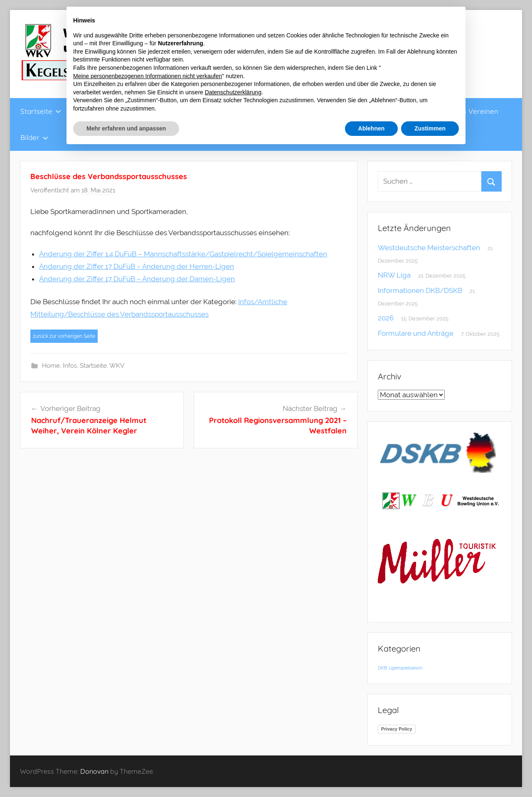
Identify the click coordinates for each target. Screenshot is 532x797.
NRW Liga (394, 275)
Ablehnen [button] (372, 128)
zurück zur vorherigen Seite (64, 336)
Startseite (41, 111)
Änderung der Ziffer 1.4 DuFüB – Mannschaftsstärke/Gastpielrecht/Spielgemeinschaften (183, 254)
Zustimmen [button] (430, 128)
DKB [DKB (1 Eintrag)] (382, 668)
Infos (70, 366)
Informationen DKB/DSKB (420, 290)
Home (51, 366)
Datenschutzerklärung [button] (233, 92)
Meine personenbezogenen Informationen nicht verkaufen (148, 76)
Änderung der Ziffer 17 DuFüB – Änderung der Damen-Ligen (137, 279)
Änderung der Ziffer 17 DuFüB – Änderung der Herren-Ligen (137, 266)
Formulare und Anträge (416, 333)
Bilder (34, 137)
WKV (117, 366)
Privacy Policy (397, 729)
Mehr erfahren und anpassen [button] (126, 128)
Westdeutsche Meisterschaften (429, 248)
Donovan (94, 771)
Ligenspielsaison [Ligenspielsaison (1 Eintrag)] (405, 668)
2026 (386, 318)
